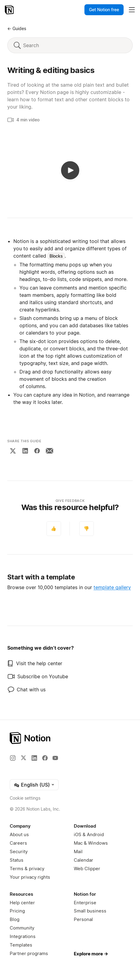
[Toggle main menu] (132, 10)
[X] (13, 451)
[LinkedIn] (25, 451)
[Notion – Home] (10, 10)
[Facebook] (37, 451)
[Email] (50, 451)
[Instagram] (13, 758)
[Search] (74, 45)
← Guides (17, 28)
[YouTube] (55, 758)
